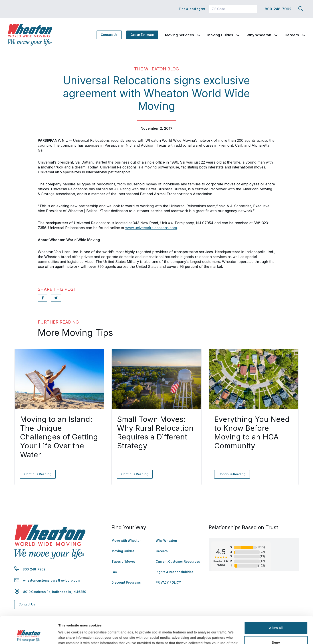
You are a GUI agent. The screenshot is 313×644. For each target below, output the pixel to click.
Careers (292, 35)
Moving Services (180, 35)
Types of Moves (123, 562)
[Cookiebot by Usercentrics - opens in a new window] (29, 635)
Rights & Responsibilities (175, 572)
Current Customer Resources (178, 562)
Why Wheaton (259, 35)
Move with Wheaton (126, 541)
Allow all (276, 602)
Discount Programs (126, 582)
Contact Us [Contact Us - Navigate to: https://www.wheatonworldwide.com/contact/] (109, 35)
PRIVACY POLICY (168, 582)
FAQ (114, 572)
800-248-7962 (278, 9)
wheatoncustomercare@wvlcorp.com (52, 580)
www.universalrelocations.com (151, 228)
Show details (69, 635)
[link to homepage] (30, 35)
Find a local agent (192, 9)
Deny (276, 617)
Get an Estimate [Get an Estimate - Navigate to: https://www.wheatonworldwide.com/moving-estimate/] (142, 35)
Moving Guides (220, 35)
